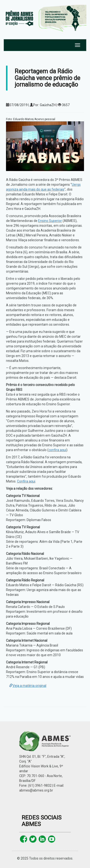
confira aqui (57, 450)
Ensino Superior (50, 221)
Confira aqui (26, 481)
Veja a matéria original (28, 686)
